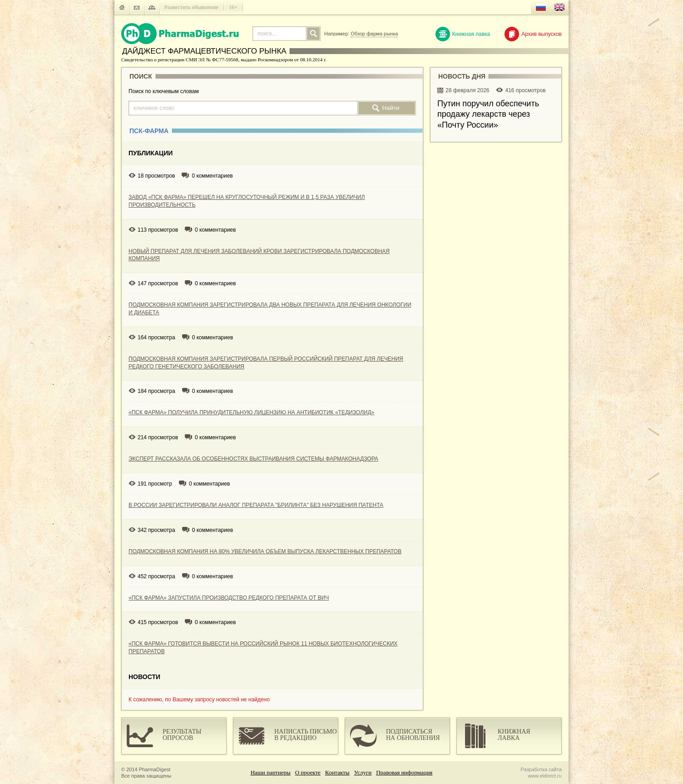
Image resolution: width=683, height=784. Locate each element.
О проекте (308, 772)
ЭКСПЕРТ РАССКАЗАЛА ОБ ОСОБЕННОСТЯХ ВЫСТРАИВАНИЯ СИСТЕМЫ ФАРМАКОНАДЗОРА (253, 459)
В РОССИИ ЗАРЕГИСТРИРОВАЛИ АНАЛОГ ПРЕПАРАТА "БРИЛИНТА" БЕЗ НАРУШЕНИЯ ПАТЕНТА (256, 505)
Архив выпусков (533, 34)
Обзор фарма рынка (374, 34)
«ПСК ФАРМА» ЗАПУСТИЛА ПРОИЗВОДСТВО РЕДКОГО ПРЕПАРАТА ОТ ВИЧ (229, 598)
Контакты (337, 772)
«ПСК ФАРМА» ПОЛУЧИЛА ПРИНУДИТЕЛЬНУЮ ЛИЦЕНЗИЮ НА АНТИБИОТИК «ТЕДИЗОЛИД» (251, 412)
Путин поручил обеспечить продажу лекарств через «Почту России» (488, 114)
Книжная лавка (463, 34)
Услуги (363, 772)
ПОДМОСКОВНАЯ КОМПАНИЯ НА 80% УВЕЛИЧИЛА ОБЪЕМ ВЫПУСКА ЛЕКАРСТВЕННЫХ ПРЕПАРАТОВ (265, 551)
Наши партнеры (271, 772)
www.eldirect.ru (545, 776)
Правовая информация (404, 772)
